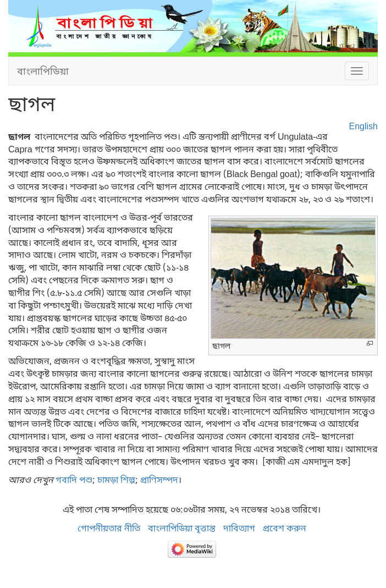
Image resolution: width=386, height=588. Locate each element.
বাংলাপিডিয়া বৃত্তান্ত (182, 528)
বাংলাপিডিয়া (43, 71)
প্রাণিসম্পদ (159, 480)
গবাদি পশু (74, 480)
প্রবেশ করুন (285, 528)
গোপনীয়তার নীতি (109, 528)
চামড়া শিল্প (116, 480)
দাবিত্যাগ (239, 528)
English (363, 126)
